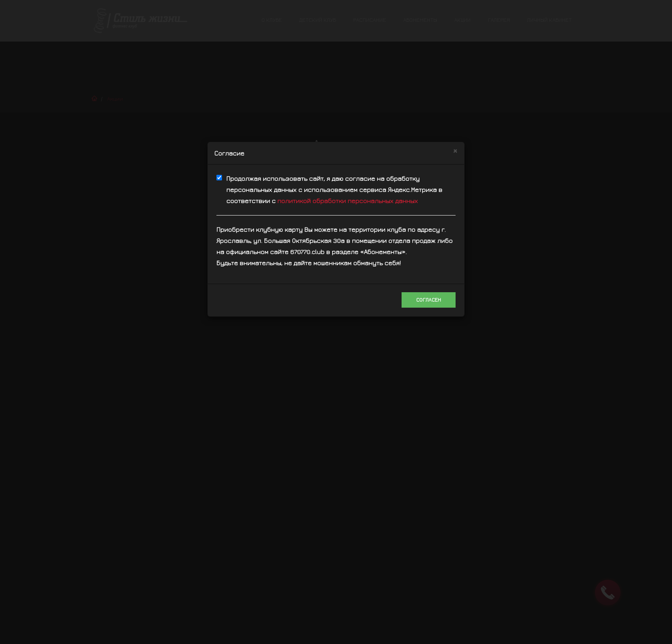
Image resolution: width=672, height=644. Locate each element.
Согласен (429, 300)
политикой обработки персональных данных (348, 201)
